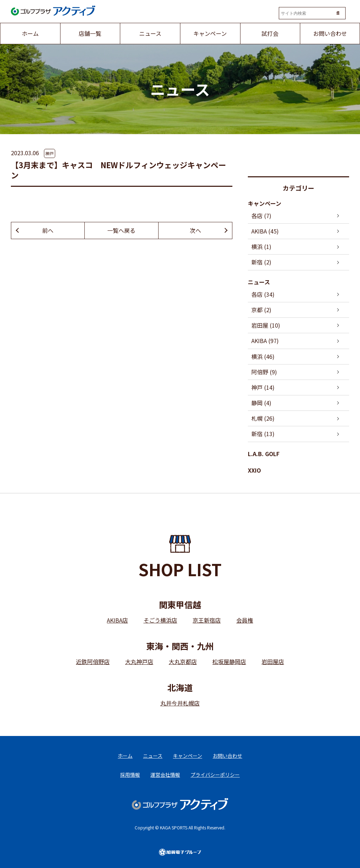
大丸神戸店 (139, 662)
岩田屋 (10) (266, 325)
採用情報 (130, 775)
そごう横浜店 (160, 620)
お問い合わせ (227, 756)
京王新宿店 (207, 620)
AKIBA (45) (265, 231)
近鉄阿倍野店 (93, 662)
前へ (48, 230)
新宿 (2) (261, 262)
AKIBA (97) (265, 341)
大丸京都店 (183, 662)
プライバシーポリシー (215, 775)
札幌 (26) (263, 418)
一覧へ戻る (121, 230)
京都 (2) (261, 310)
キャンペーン (265, 203)
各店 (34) (263, 294)
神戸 (50, 153)
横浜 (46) (263, 356)
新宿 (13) (263, 434)
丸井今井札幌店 (180, 703)
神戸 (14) (263, 387)
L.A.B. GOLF (264, 454)
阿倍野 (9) (264, 372)
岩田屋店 (273, 662)
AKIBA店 (117, 620)
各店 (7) (261, 216)
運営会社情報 (165, 775)
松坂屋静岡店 (229, 662)
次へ (195, 230)
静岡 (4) (261, 403)
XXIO (254, 470)
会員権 (245, 620)
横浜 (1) (261, 246)
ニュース (259, 282)
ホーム (125, 756)
